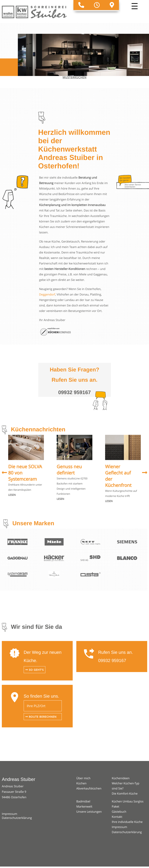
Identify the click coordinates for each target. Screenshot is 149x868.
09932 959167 (112, 661)
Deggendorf (47, 294)
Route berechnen (41, 717)
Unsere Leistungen (89, 812)
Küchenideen (121, 778)
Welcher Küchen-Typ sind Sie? (126, 786)
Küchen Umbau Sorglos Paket (128, 804)
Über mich (83, 778)
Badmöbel (83, 801)
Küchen (81, 783)
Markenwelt (84, 806)
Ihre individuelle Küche (127, 822)
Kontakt (117, 817)
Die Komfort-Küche (125, 793)
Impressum (9, 814)
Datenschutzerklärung (17, 818)
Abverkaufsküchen (89, 788)
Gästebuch (119, 812)
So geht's (35, 670)
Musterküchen (75, 77)
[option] (26, 466)
